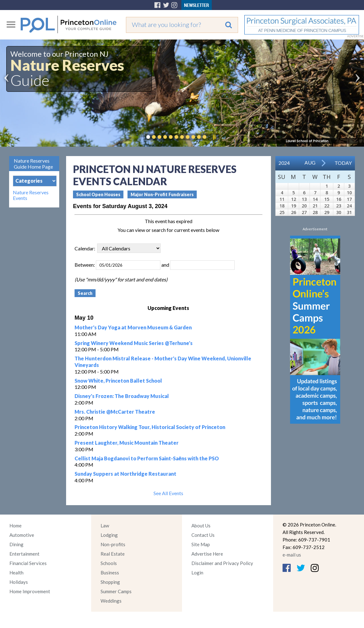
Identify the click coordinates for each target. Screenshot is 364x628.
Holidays (19, 582)
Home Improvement (30, 591)
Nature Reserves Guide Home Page (33, 164)
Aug (310, 162)
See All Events (168, 493)
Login (197, 573)
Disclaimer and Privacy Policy (222, 563)
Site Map (201, 544)
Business (110, 573)
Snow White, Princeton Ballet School (118, 381)
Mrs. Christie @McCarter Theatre (115, 412)
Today (343, 163)
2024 (284, 163)
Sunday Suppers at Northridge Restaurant (125, 474)
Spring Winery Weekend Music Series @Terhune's (134, 343)
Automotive (22, 535)
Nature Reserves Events (31, 195)
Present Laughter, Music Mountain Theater (127, 443)
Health (16, 573)
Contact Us (203, 535)
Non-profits (113, 544)
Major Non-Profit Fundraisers (162, 194)
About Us (201, 526)
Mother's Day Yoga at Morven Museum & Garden (133, 327)
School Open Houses (98, 194)
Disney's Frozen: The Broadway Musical (122, 396)
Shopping (110, 582)
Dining (16, 544)
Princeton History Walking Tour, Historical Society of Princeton (150, 427)
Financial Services (28, 563)
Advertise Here (207, 554)
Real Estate (113, 554)
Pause (214, 137)
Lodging (109, 535)
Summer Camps (116, 591)
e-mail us (292, 555)
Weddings (111, 601)
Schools (109, 563)
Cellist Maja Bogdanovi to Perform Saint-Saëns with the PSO (147, 458)
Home (16, 526)
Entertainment (24, 554)
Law (105, 526)
